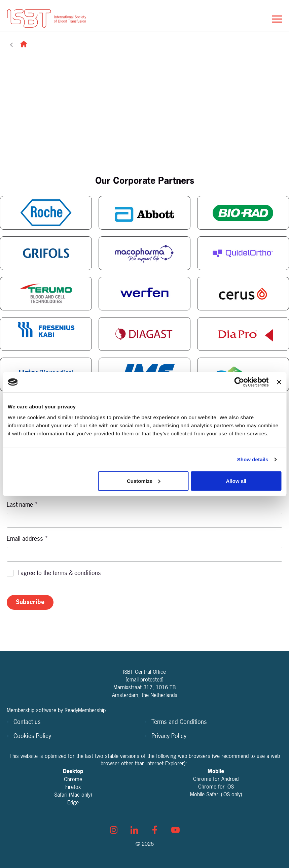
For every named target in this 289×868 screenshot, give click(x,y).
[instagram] (114, 830)
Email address (27, 539)
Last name (22, 505)
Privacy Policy (169, 736)
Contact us (27, 722)
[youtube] (175, 830)
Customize (144, 481)
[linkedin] (134, 830)
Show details (253, 459)
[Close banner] (279, 382)
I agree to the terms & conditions (59, 573)
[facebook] (155, 830)
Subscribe (30, 602)
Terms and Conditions (179, 722)
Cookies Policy (32, 736)
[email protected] (144, 679)
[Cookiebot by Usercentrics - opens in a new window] (239, 382)
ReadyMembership (85, 710)
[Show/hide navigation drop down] (277, 19)
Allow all (236, 481)
